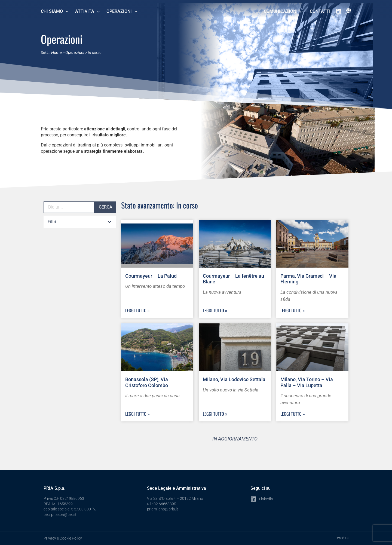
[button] (80, 222)
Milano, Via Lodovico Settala (234, 379)
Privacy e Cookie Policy (63, 538)
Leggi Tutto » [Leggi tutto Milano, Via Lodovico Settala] (215, 414)
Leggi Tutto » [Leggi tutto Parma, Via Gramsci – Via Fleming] (293, 310)
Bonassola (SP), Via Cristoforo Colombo (147, 382)
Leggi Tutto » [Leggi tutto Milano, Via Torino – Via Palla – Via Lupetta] (293, 414)
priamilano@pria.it (163, 509)
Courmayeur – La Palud (151, 276)
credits (343, 538)
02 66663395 (165, 504)
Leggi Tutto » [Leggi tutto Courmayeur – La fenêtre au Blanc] (215, 310)
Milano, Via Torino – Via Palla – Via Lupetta (307, 382)
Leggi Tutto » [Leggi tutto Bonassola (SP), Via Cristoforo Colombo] (137, 414)
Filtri (52, 222)
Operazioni (74, 52)
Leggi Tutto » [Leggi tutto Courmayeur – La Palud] (137, 310)
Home (56, 52)
